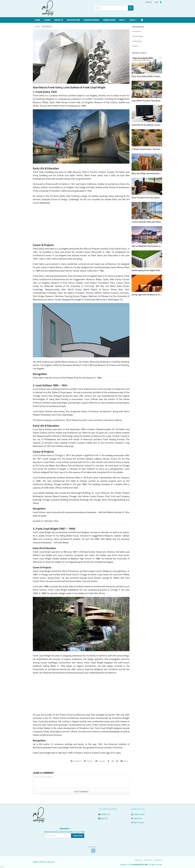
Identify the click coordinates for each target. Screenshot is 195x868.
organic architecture (73, 659)
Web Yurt (51, 862)
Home (37, 20)
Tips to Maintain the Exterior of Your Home (147, 246)
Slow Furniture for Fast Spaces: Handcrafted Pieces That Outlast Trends (147, 198)
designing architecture (73, 656)
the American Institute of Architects (81, 512)
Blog (123, 20)
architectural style (116, 392)
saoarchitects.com (140, 865)
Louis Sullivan (44, 385)
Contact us (104, 814)
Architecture (73, 20)
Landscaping (109, 20)
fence (80, 276)
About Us (103, 818)
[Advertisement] (81, 224)
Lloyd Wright (67, 415)
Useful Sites (138, 814)
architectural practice (98, 590)
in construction (76, 399)
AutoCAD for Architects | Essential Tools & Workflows (147, 125)
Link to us (137, 818)
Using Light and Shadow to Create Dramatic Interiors (147, 295)
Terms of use (138, 860)
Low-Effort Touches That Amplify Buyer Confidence (147, 101)
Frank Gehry (43, 92)
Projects (59, 20)
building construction (115, 455)
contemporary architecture (70, 99)
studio (69, 593)
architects (111, 403)
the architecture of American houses (68, 673)
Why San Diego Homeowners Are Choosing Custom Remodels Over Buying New (147, 173)
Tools (133, 20)
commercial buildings (110, 732)
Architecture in (74, 106)
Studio (47, 20)
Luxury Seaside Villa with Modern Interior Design (147, 222)
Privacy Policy (148, 860)
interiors (76, 472)
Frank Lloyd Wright (59, 403)
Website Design (39, 862)
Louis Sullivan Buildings (43, 493)
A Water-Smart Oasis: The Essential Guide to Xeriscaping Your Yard (147, 149)
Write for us (138, 823)
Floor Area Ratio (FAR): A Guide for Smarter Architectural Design (147, 76)
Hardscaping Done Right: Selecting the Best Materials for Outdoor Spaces (147, 270)
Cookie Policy (158, 860)
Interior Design (91, 20)
